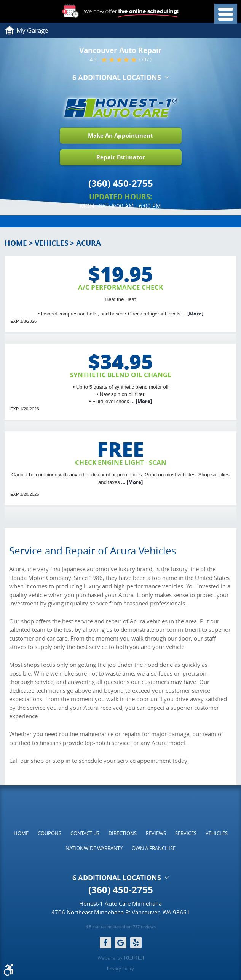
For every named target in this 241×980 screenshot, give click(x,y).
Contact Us (85, 833)
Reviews (156, 833)
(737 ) (145, 60)
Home (16, 243)
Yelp (136, 943)
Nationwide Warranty (94, 848)
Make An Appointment (121, 135)
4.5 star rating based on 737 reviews (121, 927)
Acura (89, 243)
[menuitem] (21, 833)
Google (121, 943)
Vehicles (51, 243)
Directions (123, 833)
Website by (121, 958)
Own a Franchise (154, 848)
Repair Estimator (121, 157)
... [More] (192, 314)
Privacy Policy (121, 968)
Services (186, 833)
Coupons (49, 833)
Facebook (105, 943)
